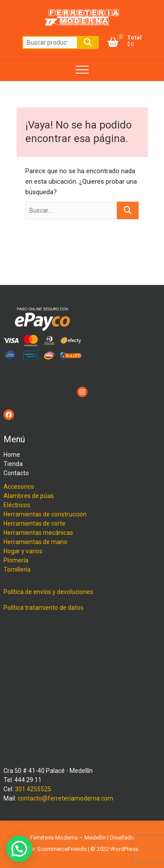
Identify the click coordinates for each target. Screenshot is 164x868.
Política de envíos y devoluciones (48, 592)
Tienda (13, 464)
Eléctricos (17, 505)
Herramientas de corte (35, 523)
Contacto (16, 473)
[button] (19, 849)
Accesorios (19, 487)
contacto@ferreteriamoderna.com (65, 798)
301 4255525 (33, 789)
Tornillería (17, 569)
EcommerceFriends (62, 849)
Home (12, 455)
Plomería (16, 560)
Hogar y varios (23, 551)
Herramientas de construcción (45, 514)
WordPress (124, 849)
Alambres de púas (29, 496)
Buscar (88, 43)
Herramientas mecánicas (38, 533)
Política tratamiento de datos (44, 608)
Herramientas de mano (35, 542)
